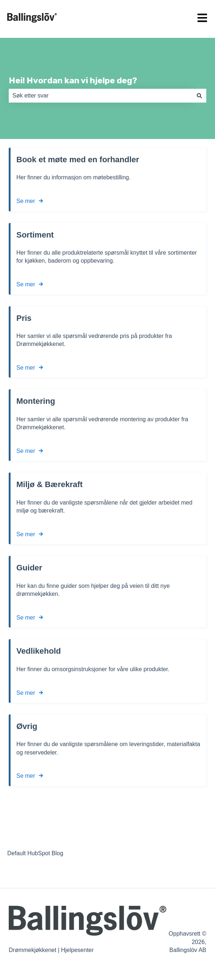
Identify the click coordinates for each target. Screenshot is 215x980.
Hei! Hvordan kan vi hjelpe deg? (73, 80)
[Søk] (199, 96)
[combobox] (101, 96)
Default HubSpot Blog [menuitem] (35, 853)
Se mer (26, 201)
